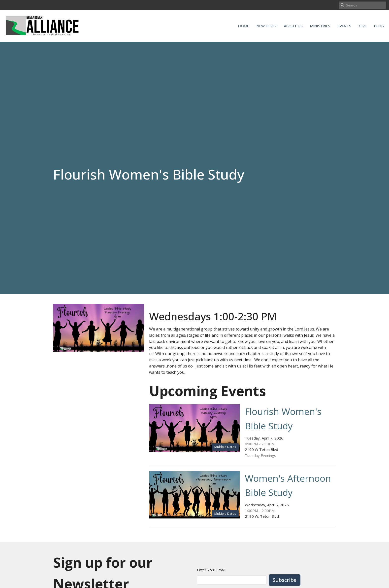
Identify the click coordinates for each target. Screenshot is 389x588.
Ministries (320, 26)
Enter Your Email (211, 570)
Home (244, 26)
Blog (379, 26)
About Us (293, 26)
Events (344, 26)
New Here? (266, 26)
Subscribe (285, 580)
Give (363, 26)
